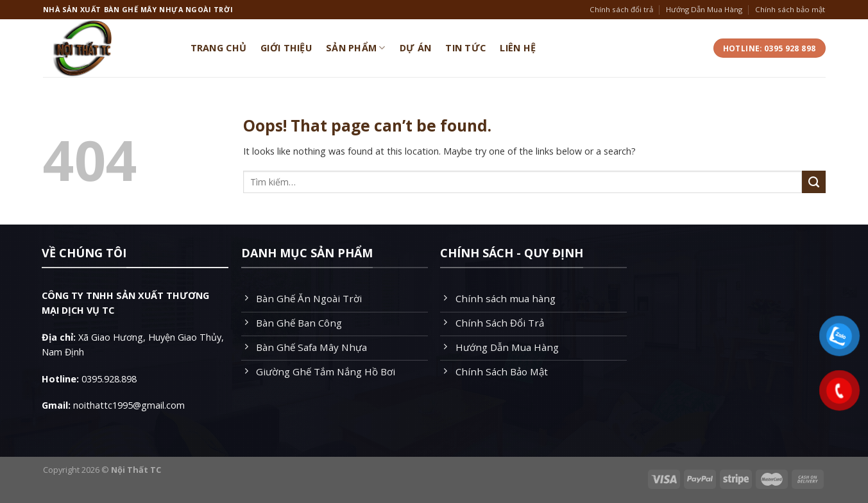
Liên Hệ (518, 48)
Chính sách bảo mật (790, 9)
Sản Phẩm (356, 48)
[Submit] (813, 182)
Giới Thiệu (286, 48)
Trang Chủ (219, 48)
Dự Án (415, 48)
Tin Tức (465, 48)
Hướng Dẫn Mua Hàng (704, 9)
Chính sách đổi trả (621, 9)
